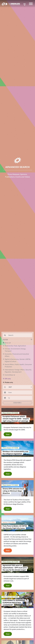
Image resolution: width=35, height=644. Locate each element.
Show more (17, 403)
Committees (10, 375)
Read (9, 434)
